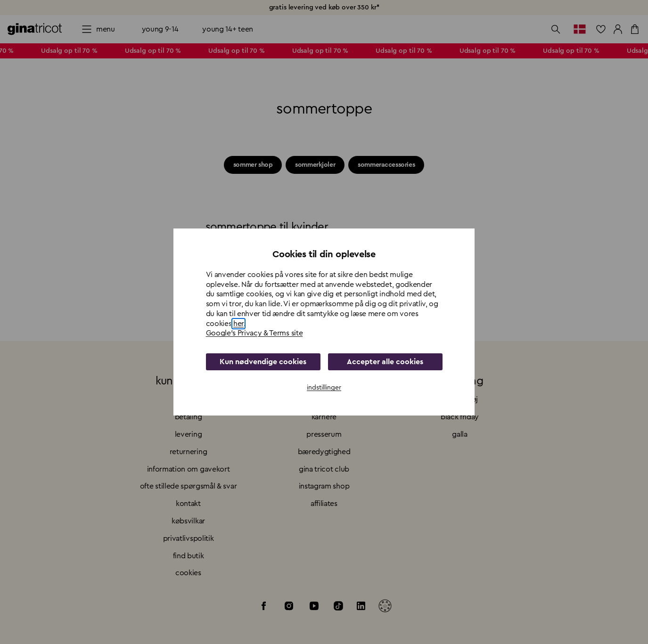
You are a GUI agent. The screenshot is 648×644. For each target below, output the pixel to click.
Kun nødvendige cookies (263, 362)
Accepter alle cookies (385, 362)
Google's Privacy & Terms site (254, 333)
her (238, 324)
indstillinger (324, 388)
